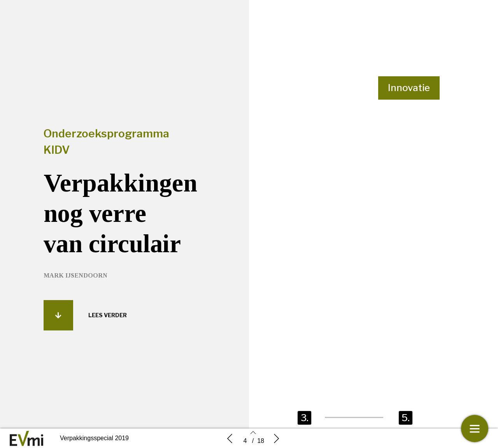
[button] (58, 320)
